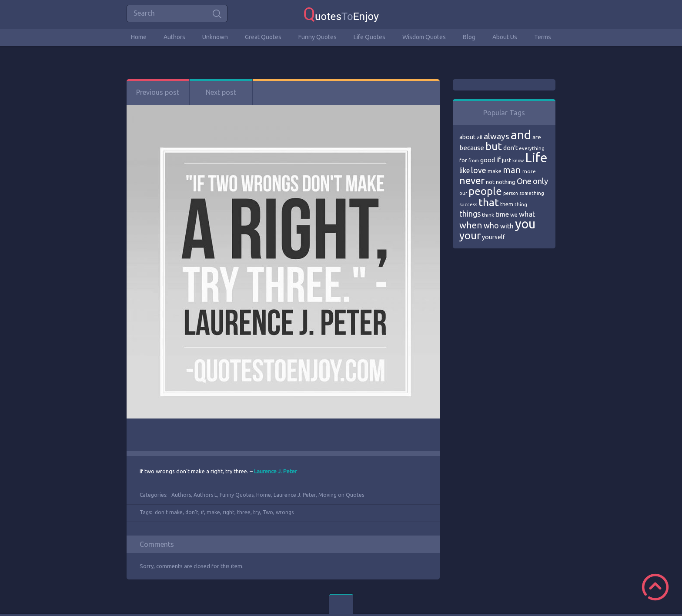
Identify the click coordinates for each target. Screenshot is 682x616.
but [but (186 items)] (494, 146)
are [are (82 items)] (537, 137)
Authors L (205, 495)
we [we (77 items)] (514, 214)
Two (268, 512)
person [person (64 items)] (511, 193)
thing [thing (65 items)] (521, 204)
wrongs (285, 512)
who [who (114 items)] (491, 225)
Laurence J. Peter (295, 495)
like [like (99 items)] (465, 171)
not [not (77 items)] (490, 182)
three (244, 512)
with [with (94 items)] (507, 226)
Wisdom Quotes (424, 37)
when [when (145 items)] (471, 225)
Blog (469, 37)
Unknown (215, 37)
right (229, 512)
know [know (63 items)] (518, 161)
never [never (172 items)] (472, 180)
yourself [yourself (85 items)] (493, 237)
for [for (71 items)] (463, 160)
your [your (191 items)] (470, 236)
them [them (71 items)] (507, 204)
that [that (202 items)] (489, 202)
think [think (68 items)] (488, 215)
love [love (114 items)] (479, 170)
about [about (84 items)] (467, 137)
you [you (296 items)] (525, 224)
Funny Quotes (318, 37)
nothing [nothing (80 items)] (506, 182)
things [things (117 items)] (470, 214)
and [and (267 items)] (521, 135)
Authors (174, 37)
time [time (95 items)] (502, 214)
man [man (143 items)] (512, 170)
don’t (192, 512)
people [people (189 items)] (485, 191)
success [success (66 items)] (468, 204)
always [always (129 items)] (496, 136)
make (213, 512)
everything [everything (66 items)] (532, 148)
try (257, 512)
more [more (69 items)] (529, 171)
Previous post (158, 92)
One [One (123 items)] (524, 181)
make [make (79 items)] (495, 171)
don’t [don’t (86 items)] (510, 148)
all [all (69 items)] (480, 137)
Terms (543, 37)
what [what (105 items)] (527, 214)
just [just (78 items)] (506, 160)
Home (139, 37)
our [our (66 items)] (463, 193)
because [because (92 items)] (472, 148)
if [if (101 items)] (498, 160)
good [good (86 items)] (488, 160)
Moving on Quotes (341, 495)
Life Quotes (369, 37)
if (202, 512)
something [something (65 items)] (532, 193)
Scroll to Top (655, 587)
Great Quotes (263, 37)
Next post (221, 92)
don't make (169, 512)
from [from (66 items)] (474, 161)
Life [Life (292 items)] (536, 158)
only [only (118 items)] (540, 181)
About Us (505, 37)
